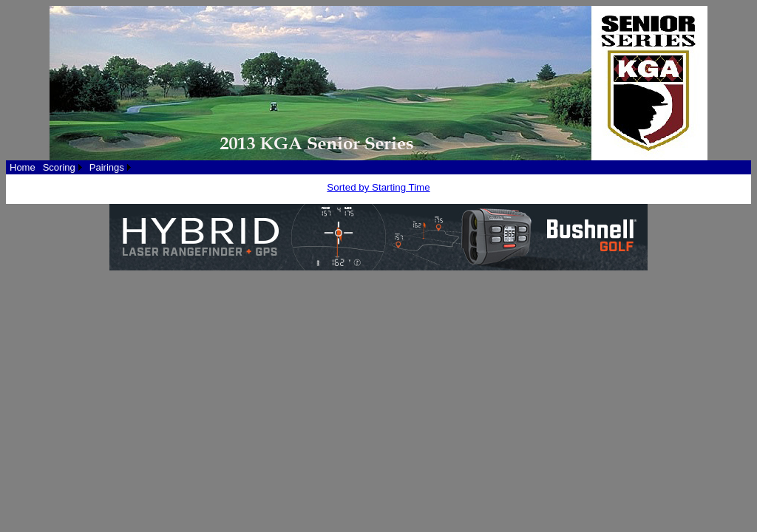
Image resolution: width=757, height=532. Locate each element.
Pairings (107, 167)
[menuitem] (23, 167)
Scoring (59, 167)
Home (23, 167)
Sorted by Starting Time (378, 187)
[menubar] (70, 167)
